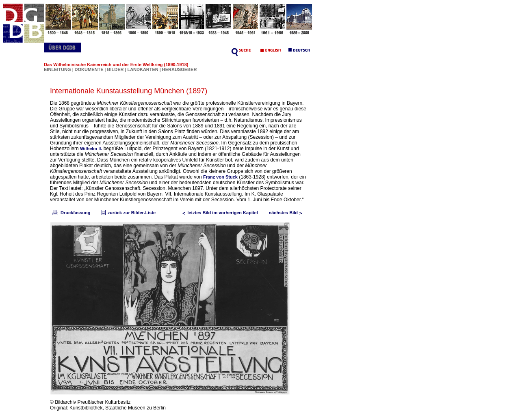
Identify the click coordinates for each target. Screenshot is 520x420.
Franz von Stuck (220, 177)
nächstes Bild (287, 213)
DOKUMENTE (90, 69)
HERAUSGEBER (180, 69)
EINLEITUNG (57, 69)
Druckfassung (71, 213)
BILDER (116, 69)
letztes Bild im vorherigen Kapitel (219, 213)
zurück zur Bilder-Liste (128, 213)
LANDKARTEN (143, 69)
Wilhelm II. (91, 149)
